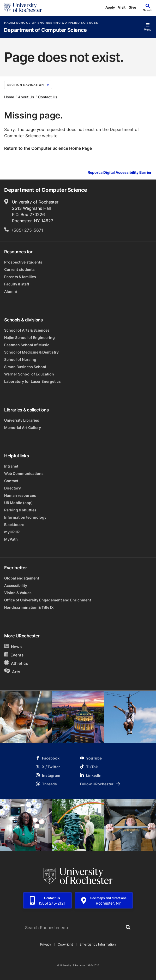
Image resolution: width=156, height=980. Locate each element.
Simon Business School (25, 367)
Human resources (20, 495)
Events (14, 655)
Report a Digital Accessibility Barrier (120, 173)
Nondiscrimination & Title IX (29, 607)
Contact (11, 481)
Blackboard (14, 525)
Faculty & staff (17, 284)
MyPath (11, 539)
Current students (19, 269)
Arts (12, 671)
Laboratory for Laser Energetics (32, 381)
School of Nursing (20, 359)
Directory (13, 488)
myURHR (12, 532)
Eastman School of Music (27, 345)
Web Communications (24, 473)
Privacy (46, 944)
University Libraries (22, 420)
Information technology (25, 517)
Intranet (11, 466)
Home (9, 97)
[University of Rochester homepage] (23, 8)
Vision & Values (18, 593)
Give (132, 7)
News (13, 646)
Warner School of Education (29, 374)
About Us (26, 97)
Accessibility (16, 585)
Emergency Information (98, 944)
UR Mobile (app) (19, 503)
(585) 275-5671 (28, 230)
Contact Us (48, 97)
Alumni (11, 291)
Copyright (65, 944)
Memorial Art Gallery (23, 428)
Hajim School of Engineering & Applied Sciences (51, 23)
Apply (110, 7)
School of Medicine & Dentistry (31, 352)
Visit (122, 7)
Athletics (16, 663)
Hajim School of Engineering (29, 337)
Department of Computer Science (45, 30)
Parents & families (20, 277)
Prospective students (23, 262)
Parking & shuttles (20, 510)
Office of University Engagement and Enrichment (48, 600)
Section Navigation (28, 85)
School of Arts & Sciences (27, 330)
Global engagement (22, 578)
